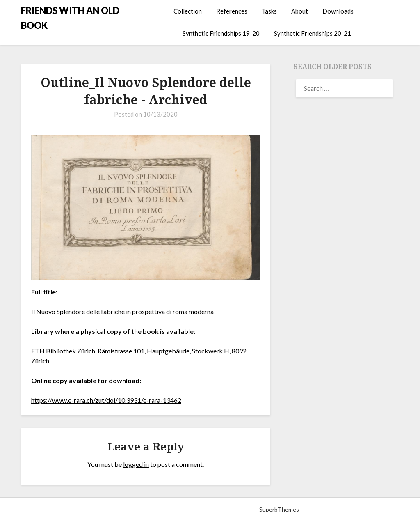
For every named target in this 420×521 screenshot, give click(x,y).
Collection (188, 11)
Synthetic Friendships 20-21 (313, 33)
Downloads (338, 11)
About (300, 11)
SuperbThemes (279, 509)
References (232, 11)
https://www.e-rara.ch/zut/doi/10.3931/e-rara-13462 (106, 400)
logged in (136, 464)
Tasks (269, 11)
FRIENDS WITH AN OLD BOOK (70, 18)
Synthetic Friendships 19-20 (221, 33)
